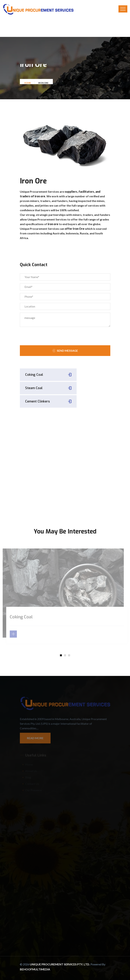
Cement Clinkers (38, 401)
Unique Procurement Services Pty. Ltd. (60, 964)
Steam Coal (34, 388)
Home (28, 84)
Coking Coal (34, 375)
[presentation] (40, 335)
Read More (35, 739)
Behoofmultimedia (35, 969)
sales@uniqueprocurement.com (48, 486)
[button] (61, 655)
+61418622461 (48, 480)
